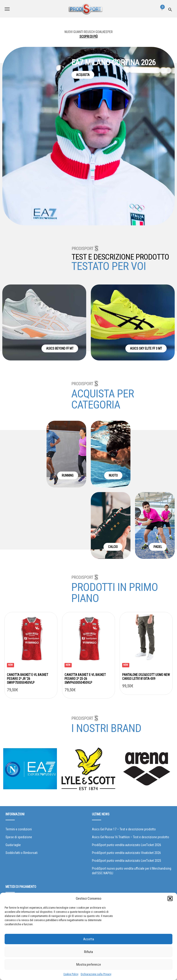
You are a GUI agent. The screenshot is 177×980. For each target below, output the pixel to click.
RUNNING (68, 475)
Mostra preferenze (89, 965)
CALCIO (113, 547)
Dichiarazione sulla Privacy (96, 974)
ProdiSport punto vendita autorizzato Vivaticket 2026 (126, 853)
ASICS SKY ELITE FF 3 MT (146, 348)
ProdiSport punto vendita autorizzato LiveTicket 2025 (127, 861)
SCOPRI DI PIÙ (89, 36)
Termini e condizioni (19, 829)
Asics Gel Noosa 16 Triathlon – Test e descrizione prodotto (131, 837)
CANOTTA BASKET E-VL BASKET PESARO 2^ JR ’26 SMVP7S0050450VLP (28, 679)
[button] (170, 898)
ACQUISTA (83, 75)
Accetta (89, 939)
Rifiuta (88, 952)
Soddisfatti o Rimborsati (22, 853)
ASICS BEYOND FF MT (60, 348)
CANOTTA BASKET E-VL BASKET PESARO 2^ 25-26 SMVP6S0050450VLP (85, 679)
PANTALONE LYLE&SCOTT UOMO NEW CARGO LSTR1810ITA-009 (146, 677)
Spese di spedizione (19, 837)
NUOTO (113, 475)
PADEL (158, 547)
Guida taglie (13, 845)
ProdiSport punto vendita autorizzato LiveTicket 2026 (127, 845)
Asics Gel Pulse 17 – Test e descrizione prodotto (124, 829)
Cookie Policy (71, 974)
